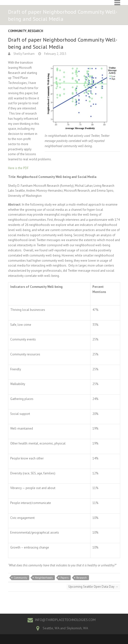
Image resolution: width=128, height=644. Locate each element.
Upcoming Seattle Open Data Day (93, 587)
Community (17, 31)
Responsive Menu (117, 3)
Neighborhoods (44, 578)
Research (35, 31)
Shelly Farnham (24, 54)
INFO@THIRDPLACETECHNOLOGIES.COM (65, 620)
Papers (64, 578)
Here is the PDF (18, 168)
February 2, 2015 (55, 54)
